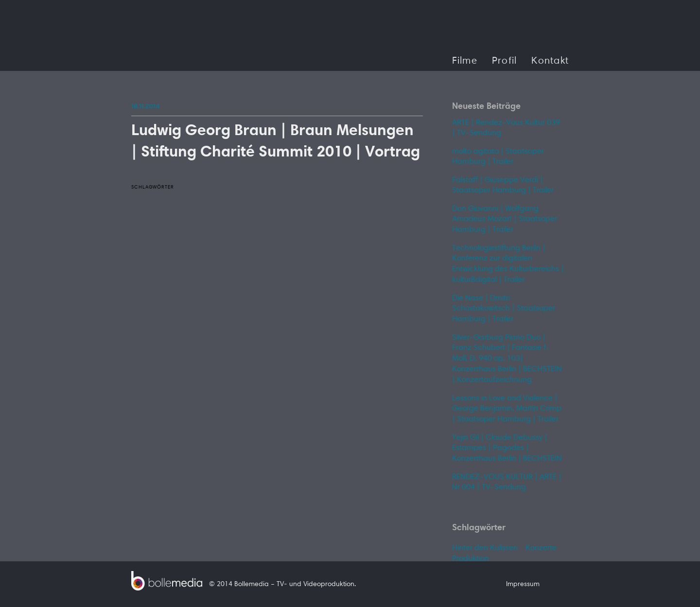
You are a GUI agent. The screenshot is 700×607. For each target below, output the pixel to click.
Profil (505, 61)
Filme (465, 61)
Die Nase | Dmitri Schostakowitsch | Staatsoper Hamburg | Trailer (504, 309)
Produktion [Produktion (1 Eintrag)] (471, 559)
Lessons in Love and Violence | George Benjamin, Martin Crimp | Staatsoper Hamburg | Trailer (507, 409)
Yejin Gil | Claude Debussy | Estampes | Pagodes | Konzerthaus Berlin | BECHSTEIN (507, 448)
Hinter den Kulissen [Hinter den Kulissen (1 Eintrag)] (485, 548)
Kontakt (550, 61)
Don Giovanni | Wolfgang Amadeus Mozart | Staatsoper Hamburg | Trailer (505, 219)
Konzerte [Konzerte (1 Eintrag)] (541, 548)
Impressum (523, 585)
